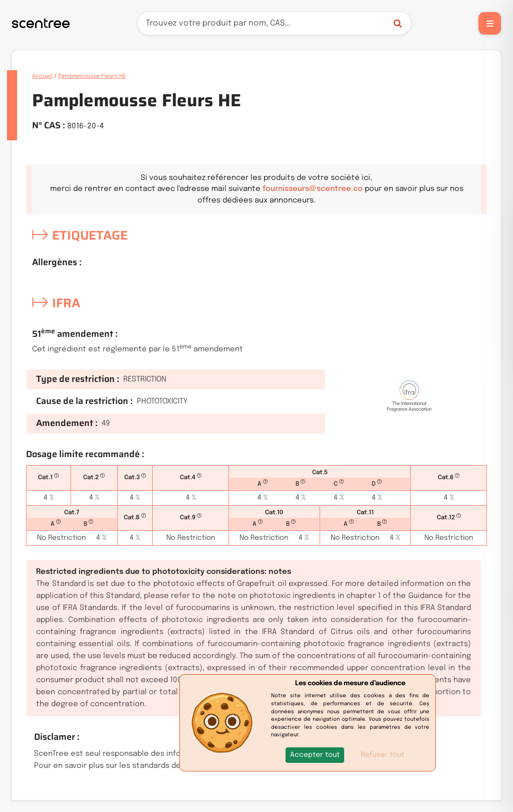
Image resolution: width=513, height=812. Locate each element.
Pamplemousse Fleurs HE (92, 76)
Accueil (42, 76)
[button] (315, 755)
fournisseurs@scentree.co (313, 189)
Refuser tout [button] (382, 755)
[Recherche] (274, 23)
